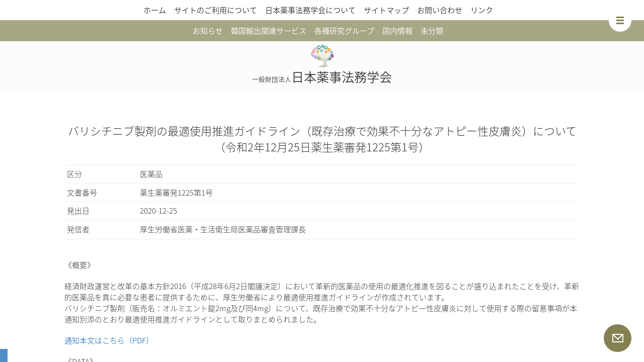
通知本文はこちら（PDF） (109, 340)
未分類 (432, 31)
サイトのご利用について (216, 10)
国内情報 (397, 31)
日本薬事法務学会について (310, 10)
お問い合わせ (440, 10)
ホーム (155, 10)
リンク (482, 10)
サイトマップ (386, 10)
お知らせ (208, 31)
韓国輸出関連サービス (269, 31)
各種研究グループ (344, 31)
